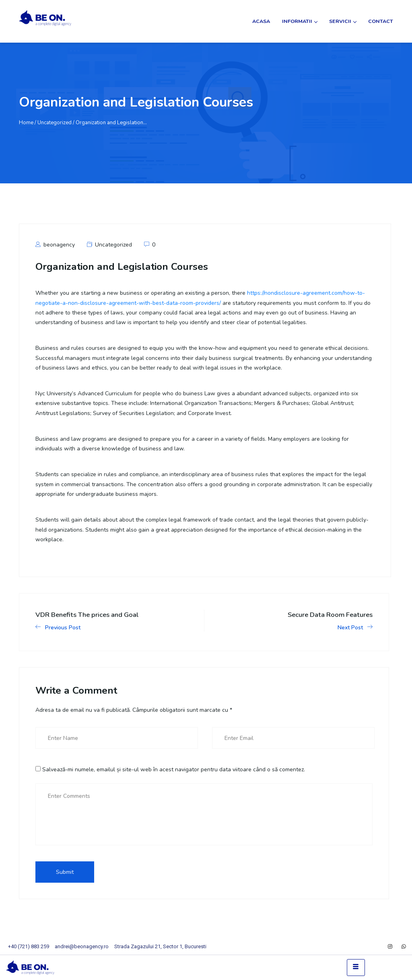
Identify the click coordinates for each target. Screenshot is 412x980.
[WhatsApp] (404, 947)
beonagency (55, 245)
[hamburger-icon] (356, 968)
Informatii (300, 21)
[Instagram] (390, 947)
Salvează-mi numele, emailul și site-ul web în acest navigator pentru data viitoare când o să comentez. (174, 769)
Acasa (261, 21)
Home (26, 123)
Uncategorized (113, 245)
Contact (381, 21)
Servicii (343, 21)
